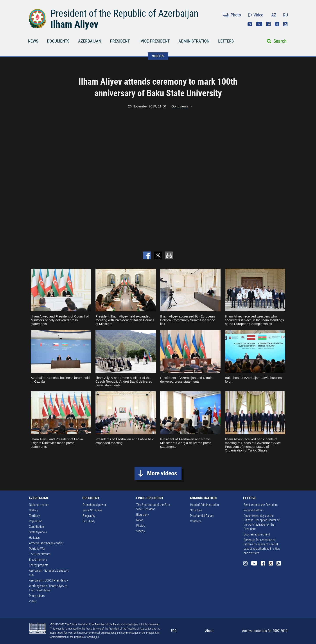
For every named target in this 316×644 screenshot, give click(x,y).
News (140, 520)
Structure (196, 510)
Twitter (277, 24)
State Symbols (38, 532)
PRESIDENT (120, 41)
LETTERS (226, 41)
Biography (89, 516)
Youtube (259, 24)
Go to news (180, 106)
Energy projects (39, 565)
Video (258, 15)
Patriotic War (37, 549)
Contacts (196, 521)
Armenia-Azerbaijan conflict (46, 543)
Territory (34, 516)
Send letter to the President (261, 505)
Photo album (37, 596)
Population (36, 521)
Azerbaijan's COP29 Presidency (48, 580)
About (209, 631)
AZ (274, 15)
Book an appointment (257, 534)
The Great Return (40, 554)
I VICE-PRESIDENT (154, 41)
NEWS (33, 41)
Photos (141, 526)
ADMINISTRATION (194, 41)
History (33, 510)
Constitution (36, 527)
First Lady (89, 521)
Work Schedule (92, 510)
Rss (285, 24)
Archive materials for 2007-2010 (265, 631)
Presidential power (94, 505)
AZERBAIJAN (90, 41)
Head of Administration (204, 505)
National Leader (39, 505)
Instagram (250, 24)
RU (285, 15)
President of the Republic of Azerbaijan (124, 13)
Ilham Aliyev (74, 24)
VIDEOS (158, 56)
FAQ (174, 631)
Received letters (254, 510)
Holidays (34, 538)
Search (280, 41)
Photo (236, 15)
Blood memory (38, 560)
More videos (162, 473)
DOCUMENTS (58, 41)
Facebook (268, 24)
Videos (141, 531)
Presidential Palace (202, 516)
